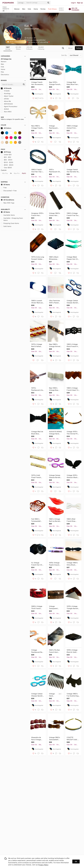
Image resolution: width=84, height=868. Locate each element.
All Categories (6, 59)
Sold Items (6, 226)
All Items (5, 185)
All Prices (6, 152)
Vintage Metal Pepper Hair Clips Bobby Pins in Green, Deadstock (73, 258)
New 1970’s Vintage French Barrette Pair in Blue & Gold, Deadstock (55, 83)
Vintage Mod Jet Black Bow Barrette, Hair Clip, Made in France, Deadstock (37, 433)
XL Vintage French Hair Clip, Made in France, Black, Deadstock (38, 564)
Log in (73, 3)
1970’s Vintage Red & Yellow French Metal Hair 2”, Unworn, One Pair (38, 345)
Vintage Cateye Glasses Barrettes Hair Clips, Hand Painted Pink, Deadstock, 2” (55, 476)
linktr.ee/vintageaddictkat (36, 40)
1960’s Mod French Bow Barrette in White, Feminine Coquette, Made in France (73, 520)
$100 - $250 (7, 162)
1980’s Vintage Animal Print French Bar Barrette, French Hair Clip (73, 127)
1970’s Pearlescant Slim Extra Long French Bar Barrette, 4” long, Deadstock (55, 171)
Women (17, 9)
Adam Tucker (7, 96)
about (70, 48)
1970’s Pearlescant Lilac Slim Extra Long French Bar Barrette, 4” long (38, 389)
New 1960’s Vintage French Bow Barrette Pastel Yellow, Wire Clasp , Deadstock (37, 127)
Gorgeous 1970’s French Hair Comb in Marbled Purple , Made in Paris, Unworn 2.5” (38, 214)
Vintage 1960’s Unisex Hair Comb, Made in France (55, 214)
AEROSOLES (7, 104)
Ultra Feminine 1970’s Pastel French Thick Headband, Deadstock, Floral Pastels (55, 302)
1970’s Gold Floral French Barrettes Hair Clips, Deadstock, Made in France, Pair (38, 476)
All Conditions (7, 200)
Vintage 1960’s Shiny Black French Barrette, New (73, 564)
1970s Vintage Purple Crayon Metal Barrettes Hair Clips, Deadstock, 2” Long (55, 564)
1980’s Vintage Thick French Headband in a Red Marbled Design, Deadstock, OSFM (37, 607)
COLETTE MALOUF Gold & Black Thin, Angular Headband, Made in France (73, 739)
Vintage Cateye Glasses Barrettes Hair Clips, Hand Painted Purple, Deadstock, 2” (73, 302)
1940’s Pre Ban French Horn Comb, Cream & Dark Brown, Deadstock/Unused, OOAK (56, 651)
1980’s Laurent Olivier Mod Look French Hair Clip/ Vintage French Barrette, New (38, 302)
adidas (5, 99)
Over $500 (6, 168)
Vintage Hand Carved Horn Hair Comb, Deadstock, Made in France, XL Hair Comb (53, 695)
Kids (29, 9)
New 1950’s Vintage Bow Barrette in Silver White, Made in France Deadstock (55, 389)
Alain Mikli (6, 112)
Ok (76, 862)
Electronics (5, 75)
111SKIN (5, 91)
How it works (61, 9)
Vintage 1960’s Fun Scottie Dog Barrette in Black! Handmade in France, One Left (73, 695)
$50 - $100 (7, 160)
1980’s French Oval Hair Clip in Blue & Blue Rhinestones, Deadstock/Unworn (38, 171)
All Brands (6, 88)
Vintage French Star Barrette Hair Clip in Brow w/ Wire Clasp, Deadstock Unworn (73, 171)
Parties (43, 9)
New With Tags (8, 203)
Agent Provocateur (9, 106)
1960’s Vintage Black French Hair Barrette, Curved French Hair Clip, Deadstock (73, 345)
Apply (24, 173)
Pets (2, 72)
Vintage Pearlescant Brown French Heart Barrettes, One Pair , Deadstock (55, 127)
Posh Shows (52, 9)
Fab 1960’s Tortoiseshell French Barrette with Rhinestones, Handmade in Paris (38, 520)
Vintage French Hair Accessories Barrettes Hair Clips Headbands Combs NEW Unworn (38, 83)
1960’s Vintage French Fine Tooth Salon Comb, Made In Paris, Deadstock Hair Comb (73, 214)
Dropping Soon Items (10, 223)
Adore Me (6, 101)
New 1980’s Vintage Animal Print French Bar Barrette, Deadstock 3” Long (55, 345)
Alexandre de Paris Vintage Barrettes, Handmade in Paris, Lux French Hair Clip (37, 739)
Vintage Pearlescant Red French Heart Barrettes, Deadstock (37, 651)
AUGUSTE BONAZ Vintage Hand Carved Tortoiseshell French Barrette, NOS (55, 433)
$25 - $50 (6, 157)
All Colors (6, 128)
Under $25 (6, 155)
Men (24, 9)
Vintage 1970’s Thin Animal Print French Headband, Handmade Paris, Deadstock (73, 433)
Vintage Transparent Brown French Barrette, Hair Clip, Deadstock (55, 607)
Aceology (6, 93)
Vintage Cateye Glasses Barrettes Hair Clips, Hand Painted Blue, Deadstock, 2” (38, 695)
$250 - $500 (7, 165)
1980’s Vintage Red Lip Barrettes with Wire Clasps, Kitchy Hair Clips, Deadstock (55, 520)
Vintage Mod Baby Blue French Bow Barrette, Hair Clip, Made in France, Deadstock (73, 83)
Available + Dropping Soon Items (12, 219)
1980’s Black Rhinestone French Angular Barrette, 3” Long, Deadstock (55, 258)
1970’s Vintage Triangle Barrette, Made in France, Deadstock (73, 607)
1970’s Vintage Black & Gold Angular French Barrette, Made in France (73, 651)
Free (4, 188)
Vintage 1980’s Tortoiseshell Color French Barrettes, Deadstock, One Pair (55, 739)
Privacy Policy (43, 865)
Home (36, 9)
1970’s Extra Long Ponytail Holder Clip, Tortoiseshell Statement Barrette (38, 258)
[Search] (36, 3)
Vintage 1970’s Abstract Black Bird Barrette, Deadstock (72, 476)
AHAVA (5, 109)
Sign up (80, 3)
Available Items (8, 215)
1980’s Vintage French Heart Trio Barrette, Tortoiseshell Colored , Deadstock (73, 389)
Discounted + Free (9, 191)
